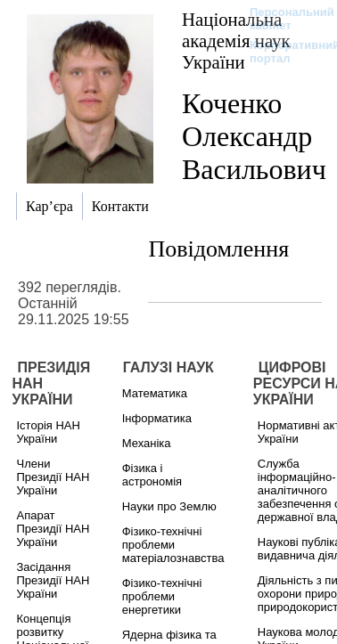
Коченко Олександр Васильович (254, 136)
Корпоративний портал (283, 52)
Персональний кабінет (283, 19)
